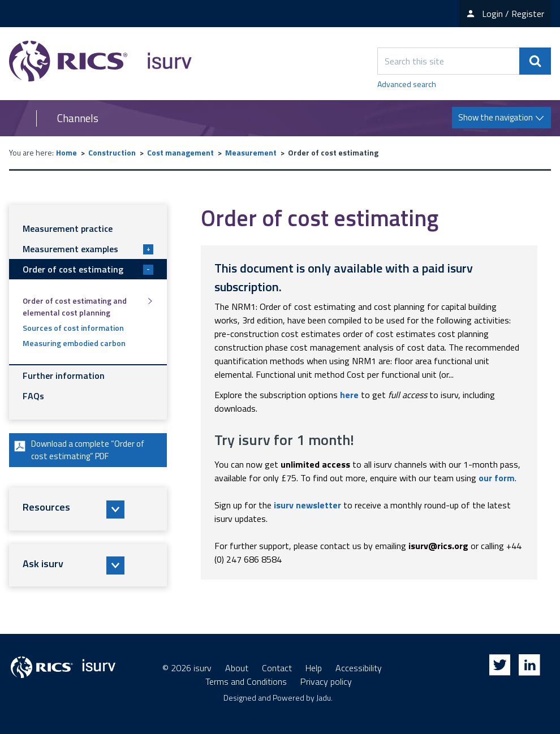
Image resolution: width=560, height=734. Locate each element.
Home (66, 152)
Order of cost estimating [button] (88, 269)
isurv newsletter (307, 505)
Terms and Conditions (246, 681)
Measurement (251, 152)
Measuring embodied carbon (74, 343)
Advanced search (407, 84)
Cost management (180, 152)
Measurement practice (68, 228)
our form (497, 478)
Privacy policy (326, 681)
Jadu (324, 698)
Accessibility (359, 668)
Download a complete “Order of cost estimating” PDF (83, 451)
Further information (64, 375)
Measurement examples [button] (88, 249)
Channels (78, 118)
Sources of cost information (73, 328)
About (237, 668)
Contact (277, 668)
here (349, 395)
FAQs (33, 396)
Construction (112, 152)
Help (314, 668)
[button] (88, 511)
